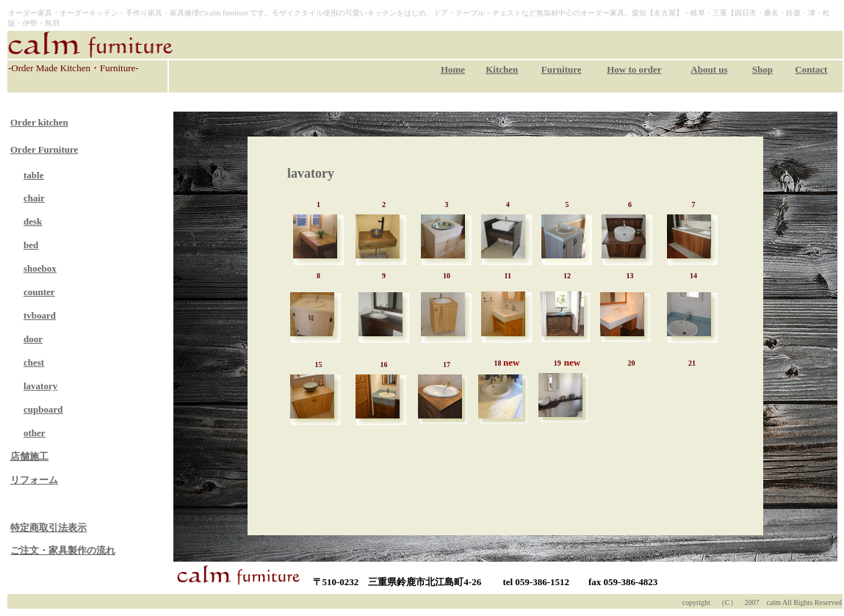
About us (709, 69)
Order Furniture (44, 149)
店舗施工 (29, 456)
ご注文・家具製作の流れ (63, 550)
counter (39, 292)
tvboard (40, 315)
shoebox (40, 268)
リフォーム (34, 480)
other (35, 433)
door (33, 339)
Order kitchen (39, 122)
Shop (762, 69)
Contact (811, 69)
